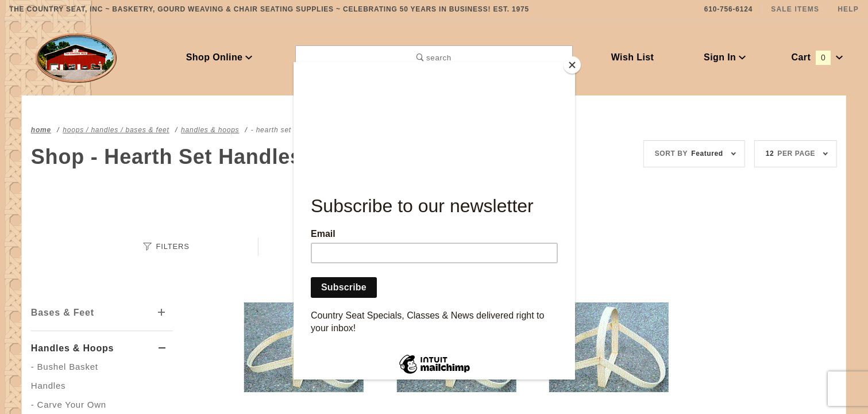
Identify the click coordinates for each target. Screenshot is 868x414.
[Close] (572, 65)
